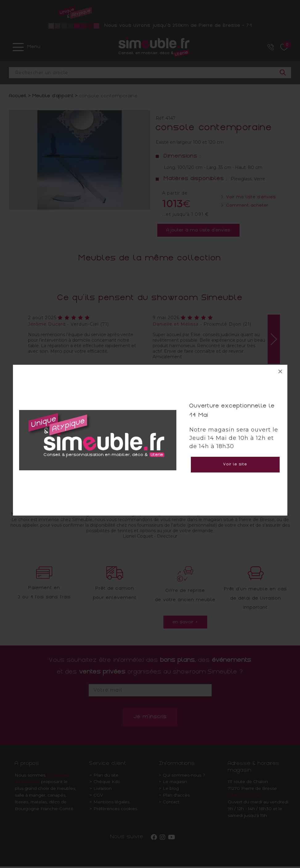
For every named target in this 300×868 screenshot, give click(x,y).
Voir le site (235, 465)
